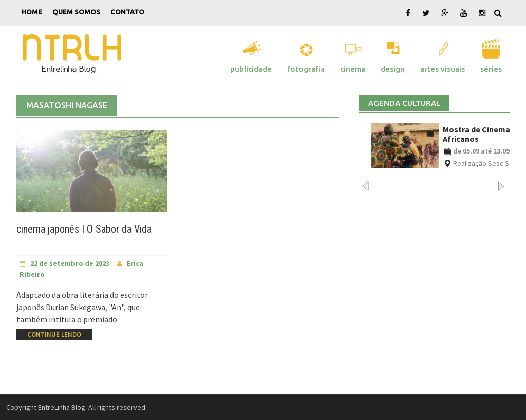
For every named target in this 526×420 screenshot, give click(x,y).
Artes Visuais (443, 69)
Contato (127, 12)
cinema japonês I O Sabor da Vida (84, 229)
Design (393, 69)
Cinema (353, 69)
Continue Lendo (54, 334)
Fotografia (306, 69)
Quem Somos (76, 12)
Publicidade (251, 69)
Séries (491, 69)
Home (32, 12)
